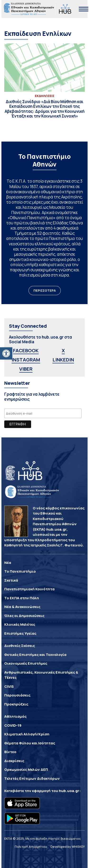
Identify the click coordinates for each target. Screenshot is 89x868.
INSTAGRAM (26, 360)
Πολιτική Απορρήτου (31, 847)
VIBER (26, 369)
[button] (6, 353)
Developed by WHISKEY (68, 847)
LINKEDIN (63, 360)
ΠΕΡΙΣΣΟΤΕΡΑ (45, 290)
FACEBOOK (26, 350)
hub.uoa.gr (69, 791)
